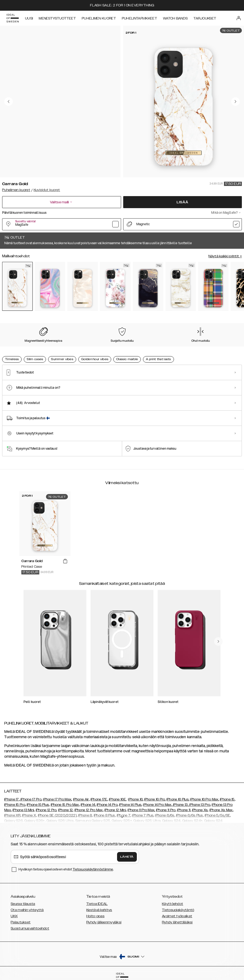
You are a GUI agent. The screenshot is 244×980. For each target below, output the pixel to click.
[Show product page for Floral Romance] (115, 286)
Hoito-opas (95, 916)
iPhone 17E (99, 799)
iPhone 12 (66, 810)
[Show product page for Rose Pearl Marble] (83, 286)
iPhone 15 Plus (38, 805)
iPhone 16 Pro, (155, 799)
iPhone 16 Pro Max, (204, 799)
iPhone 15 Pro (15, 805)
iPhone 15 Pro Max (65, 805)
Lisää (183, 202)
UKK (14, 916)
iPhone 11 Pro (166, 810)
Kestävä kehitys (99, 910)
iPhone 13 (181, 805)
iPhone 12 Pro (46, 810)
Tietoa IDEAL (97, 904)
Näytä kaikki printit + (225, 256)
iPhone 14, (88, 805)
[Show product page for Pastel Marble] (50, 286)
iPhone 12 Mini (115, 810)
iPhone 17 (12, 799)
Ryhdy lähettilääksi (177, 922)
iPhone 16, (136, 799)
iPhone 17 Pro (31, 799)
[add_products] (65, 561)
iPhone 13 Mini (23, 810)
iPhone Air (81, 799)
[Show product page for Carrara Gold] (17, 286)
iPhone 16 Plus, (178, 799)
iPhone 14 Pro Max (157, 805)
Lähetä (127, 857)
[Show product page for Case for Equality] (213, 286)
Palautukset (21, 922)
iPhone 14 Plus (130, 805)
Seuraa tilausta (23, 904)
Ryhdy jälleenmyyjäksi (104, 922)
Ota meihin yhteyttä (27, 910)
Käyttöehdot (173, 904)
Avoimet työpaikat (177, 916)
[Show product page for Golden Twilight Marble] (148, 286)
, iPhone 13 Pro (199, 805)
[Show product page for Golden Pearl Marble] (181, 286)
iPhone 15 (227, 799)
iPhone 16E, (118, 799)
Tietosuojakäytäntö (178, 910)
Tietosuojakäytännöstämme (93, 869)
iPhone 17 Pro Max (57, 799)
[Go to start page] (13, 18)
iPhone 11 (184, 810)
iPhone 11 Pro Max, (141, 810)
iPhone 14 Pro (107, 805)
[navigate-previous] (218, 641)
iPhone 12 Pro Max (89, 810)
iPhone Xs (200, 810)
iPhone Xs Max (221, 810)
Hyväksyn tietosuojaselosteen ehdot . (66, 869)
